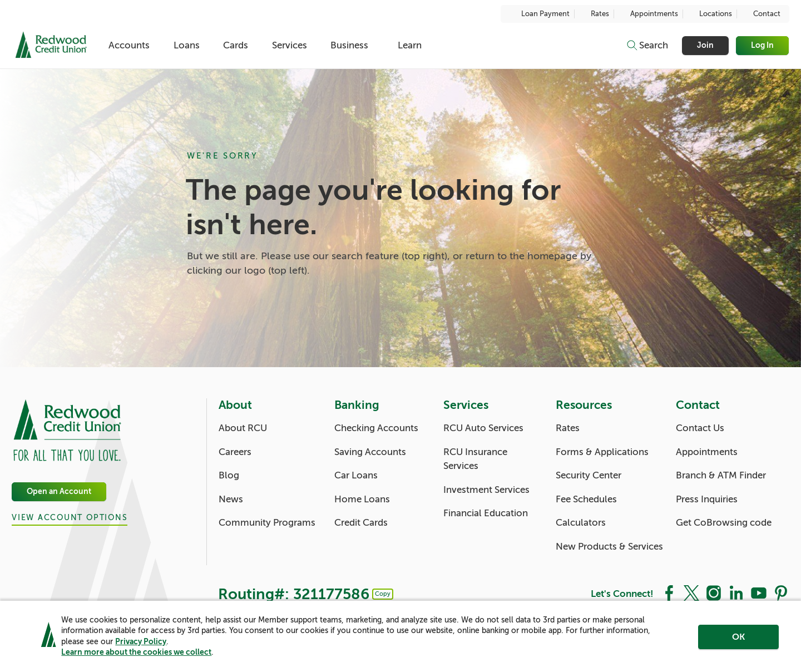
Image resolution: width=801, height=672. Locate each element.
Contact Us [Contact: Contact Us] (700, 428)
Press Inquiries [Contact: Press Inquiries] (707, 499)
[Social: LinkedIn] (736, 592)
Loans (187, 45)
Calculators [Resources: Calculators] (581, 523)
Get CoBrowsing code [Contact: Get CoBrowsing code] (724, 523)
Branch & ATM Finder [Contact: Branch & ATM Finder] (721, 475)
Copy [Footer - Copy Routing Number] (383, 594)
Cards (236, 45)
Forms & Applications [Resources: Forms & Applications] (602, 452)
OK (738, 637)
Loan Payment (540, 14)
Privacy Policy (141, 641)
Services (290, 45)
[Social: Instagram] (714, 592)
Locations (710, 14)
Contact (761, 14)
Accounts (129, 45)
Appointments (648, 14)
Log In (763, 45)
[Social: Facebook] (669, 592)
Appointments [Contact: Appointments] (707, 452)
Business (349, 45)
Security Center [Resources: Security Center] (589, 475)
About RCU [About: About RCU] (243, 428)
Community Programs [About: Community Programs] (267, 523)
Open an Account (59, 491)
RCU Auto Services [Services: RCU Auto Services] (483, 428)
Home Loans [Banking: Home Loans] (362, 499)
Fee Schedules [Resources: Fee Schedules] (586, 499)
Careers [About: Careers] (235, 452)
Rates (594, 14)
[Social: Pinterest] (781, 592)
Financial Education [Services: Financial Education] (486, 513)
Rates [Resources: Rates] (568, 428)
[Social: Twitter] (691, 592)
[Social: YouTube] (759, 592)
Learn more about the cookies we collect (136, 652)
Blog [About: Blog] (229, 475)
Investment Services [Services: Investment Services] (486, 490)
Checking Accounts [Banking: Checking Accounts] (376, 428)
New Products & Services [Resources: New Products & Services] (609, 547)
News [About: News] (231, 499)
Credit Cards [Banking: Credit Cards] (361, 523)
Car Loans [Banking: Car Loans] (356, 475)
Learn (410, 45)
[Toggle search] (647, 46)
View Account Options (70, 518)
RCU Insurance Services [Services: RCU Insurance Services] (475, 459)
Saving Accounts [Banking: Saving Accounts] (370, 452)
